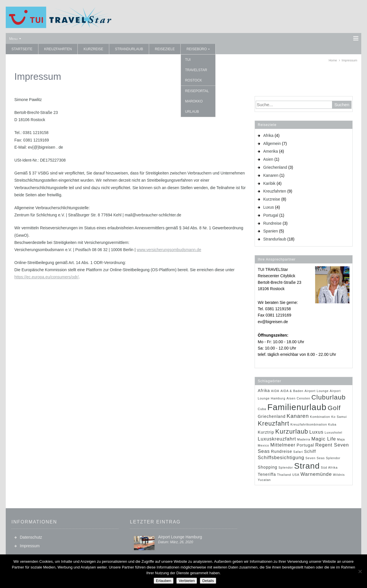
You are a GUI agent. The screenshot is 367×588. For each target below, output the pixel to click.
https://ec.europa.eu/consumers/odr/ (46, 277)
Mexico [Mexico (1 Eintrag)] (263, 445)
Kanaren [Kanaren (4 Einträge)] (298, 416)
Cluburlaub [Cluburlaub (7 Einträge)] (329, 397)
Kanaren (271, 175)
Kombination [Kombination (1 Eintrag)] (320, 417)
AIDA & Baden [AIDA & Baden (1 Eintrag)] (292, 391)
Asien (268, 159)
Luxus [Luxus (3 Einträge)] (317, 432)
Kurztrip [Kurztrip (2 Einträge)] (266, 432)
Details (208, 581)
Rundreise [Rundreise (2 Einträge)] (282, 451)
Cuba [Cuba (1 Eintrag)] (262, 409)
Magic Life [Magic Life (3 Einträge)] (324, 439)
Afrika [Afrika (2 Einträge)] (264, 391)
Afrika (268, 135)
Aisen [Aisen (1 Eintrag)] (291, 398)
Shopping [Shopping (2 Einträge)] (268, 467)
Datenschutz (31, 537)
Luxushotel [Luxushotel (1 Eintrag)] (333, 432)
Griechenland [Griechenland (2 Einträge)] (272, 416)
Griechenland (275, 167)
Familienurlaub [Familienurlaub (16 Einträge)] (297, 407)
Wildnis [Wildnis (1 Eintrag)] (339, 475)
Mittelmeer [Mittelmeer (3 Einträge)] (283, 445)
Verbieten (187, 581)
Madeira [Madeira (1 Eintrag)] (304, 439)
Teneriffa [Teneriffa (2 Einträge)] (267, 474)
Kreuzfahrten (58, 49)
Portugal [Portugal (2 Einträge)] (305, 445)
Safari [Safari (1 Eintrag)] (298, 452)
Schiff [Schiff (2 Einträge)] (310, 451)
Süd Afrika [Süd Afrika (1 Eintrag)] (329, 467)
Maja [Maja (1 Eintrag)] (341, 439)
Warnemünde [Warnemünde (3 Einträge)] (316, 474)
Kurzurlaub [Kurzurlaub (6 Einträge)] (292, 431)
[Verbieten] (360, 571)
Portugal (271, 215)
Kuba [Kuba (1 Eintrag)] (332, 424)
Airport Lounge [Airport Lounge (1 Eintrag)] (317, 391)
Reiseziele (165, 49)
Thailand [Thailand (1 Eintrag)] (284, 475)
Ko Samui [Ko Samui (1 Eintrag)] (339, 417)
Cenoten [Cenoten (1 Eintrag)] (303, 398)
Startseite (22, 49)
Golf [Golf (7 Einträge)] (334, 408)
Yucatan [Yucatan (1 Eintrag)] (264, 480)
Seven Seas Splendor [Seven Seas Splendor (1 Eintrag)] (323, 458)
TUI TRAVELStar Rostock (196, 70)
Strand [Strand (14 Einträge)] (307, 466)
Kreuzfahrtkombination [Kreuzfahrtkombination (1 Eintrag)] (309, 424)
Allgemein (272, 143)
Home (333, 60)
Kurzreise (93, 49)
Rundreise (272, 223)
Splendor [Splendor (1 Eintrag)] (286, 467)
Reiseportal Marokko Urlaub (197, 101)
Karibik (269, 183)
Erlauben (164, 581)
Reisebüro (197, 49)
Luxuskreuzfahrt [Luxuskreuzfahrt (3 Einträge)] (277, 439)
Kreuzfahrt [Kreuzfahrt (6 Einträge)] (274, 423)
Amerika (271, 151)
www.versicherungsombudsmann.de (169, 250)
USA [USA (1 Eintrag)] (296, 475)
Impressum (30, 546)
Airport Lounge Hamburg (180, 537)
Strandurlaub (129, 49)
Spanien (271, 231)
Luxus (269, 207)
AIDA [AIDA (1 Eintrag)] (275, 391)
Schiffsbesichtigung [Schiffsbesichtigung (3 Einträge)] (281, 458)
